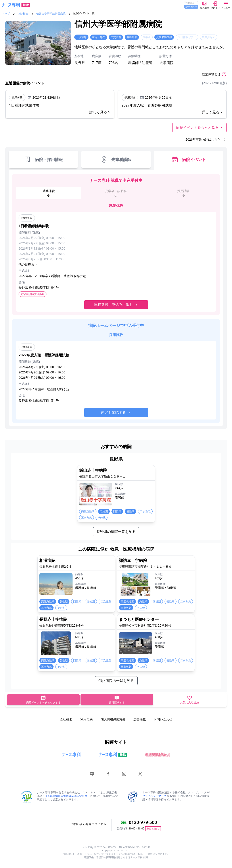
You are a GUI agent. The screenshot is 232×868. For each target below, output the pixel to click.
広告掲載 (140, 719)
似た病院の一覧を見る (116, 681)
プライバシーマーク (154, 796)
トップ (6, 14)
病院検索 (23, 14)
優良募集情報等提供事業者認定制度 (66, 796)
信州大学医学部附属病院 (51, 14)
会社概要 (66, 719)
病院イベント (189, 159)
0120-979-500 (143, 822)
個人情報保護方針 (113, 719)
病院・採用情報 (43, 159)
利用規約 (86, 719)
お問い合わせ (163, 719)
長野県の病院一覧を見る (116, 532)
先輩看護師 (116, 159)
